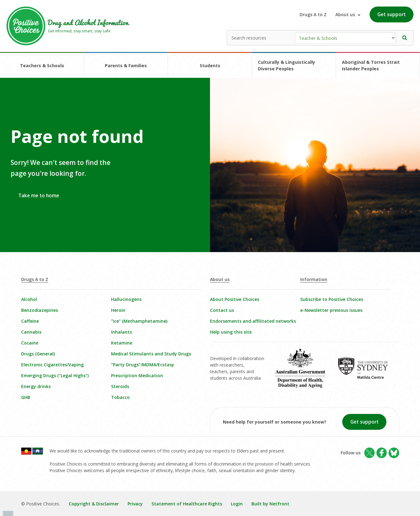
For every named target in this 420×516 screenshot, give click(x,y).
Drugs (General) (38, 354)
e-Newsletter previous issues (331, 310)
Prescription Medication (137, 375)
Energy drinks (36, 386)
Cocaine (30, 343)
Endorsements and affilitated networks (253, 321)
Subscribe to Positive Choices (332, 299)
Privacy (135, 504)
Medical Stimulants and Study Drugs (151, 354)
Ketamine (122, 343)
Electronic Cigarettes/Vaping (52, 365)
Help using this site (231, 332)
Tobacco (120, 397)
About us (220, 279)
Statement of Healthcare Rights (187, 504)
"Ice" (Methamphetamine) (139, 321)
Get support (392, 14)
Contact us (222, 310)
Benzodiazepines (40, 310)
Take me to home (39, 196)
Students (210, 66)
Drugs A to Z (313, 14)
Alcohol (29, 299)
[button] (405, 38)
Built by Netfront (270, 504)
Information (314, 279)
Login (237, 504)
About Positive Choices (235, 299)
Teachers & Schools (42, 66)
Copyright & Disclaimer (94, 504)
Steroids (120, 386)
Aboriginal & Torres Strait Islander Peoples (371, 65)
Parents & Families (126, 66)
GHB (26, 397)
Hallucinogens (126, 299)
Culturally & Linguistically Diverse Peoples (287, 65)
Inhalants (121, 332)
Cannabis (31, 332)
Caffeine (30, 321)
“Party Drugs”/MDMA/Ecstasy (143, 365)
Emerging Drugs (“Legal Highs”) (55, 375)
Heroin (118, 310)
